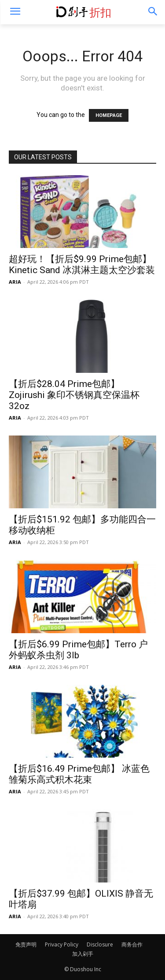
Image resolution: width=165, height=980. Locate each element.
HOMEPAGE (109, 115)
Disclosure (100, 944)
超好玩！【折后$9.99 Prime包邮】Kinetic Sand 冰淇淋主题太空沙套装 (82, 265)
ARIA (15, 282)
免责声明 (26, 944)
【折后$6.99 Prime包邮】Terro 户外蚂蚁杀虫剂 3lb (78, 650)
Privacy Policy (62, 944)
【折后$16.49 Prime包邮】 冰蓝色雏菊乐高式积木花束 (79, 774)
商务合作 (132, 944)
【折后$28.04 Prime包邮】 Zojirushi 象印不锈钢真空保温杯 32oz (74, 395)
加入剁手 (83, 954)
